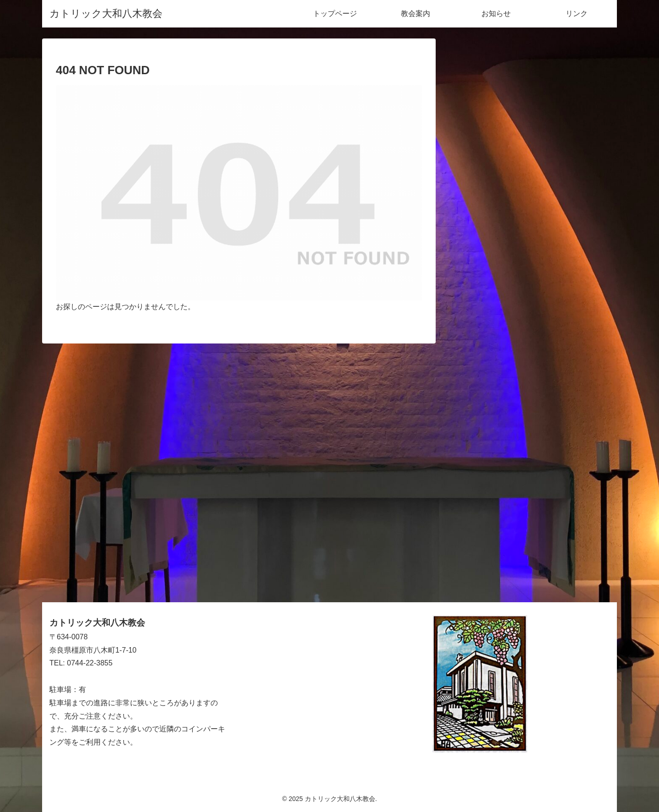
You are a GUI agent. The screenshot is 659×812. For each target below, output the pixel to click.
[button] (598, 64)
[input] (531, 65)
